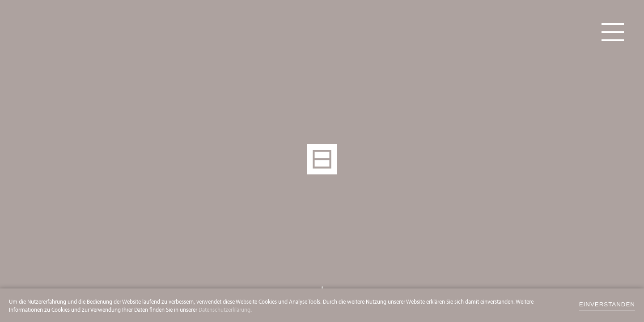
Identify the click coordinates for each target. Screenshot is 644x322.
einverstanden (607, 304)
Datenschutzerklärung (225, 309)
